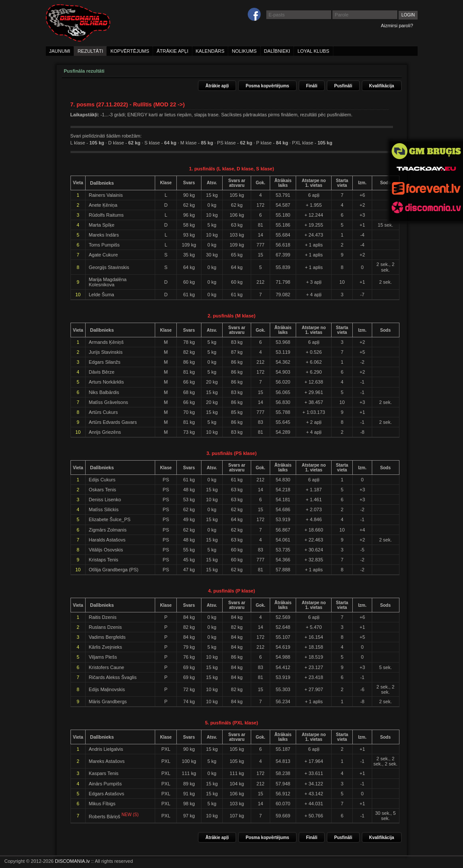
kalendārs (210, 51)
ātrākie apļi (172, 51)
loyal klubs (313, 51)
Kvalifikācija (382, 86)
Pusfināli (343, 86)
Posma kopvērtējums (267, 86)
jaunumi (60, 51)
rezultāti (90, 51)
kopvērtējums (130, 51)
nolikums (244, 51)
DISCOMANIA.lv (72, 861)
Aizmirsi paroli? (397, 26)
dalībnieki (277, 51)
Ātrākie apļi (217, 86)
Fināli (312, 86)
